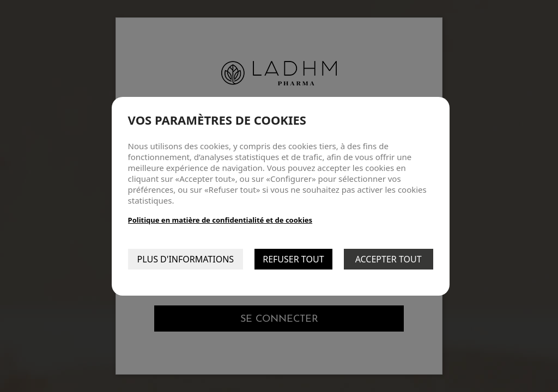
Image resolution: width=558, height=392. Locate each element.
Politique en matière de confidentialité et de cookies (220, 220)
